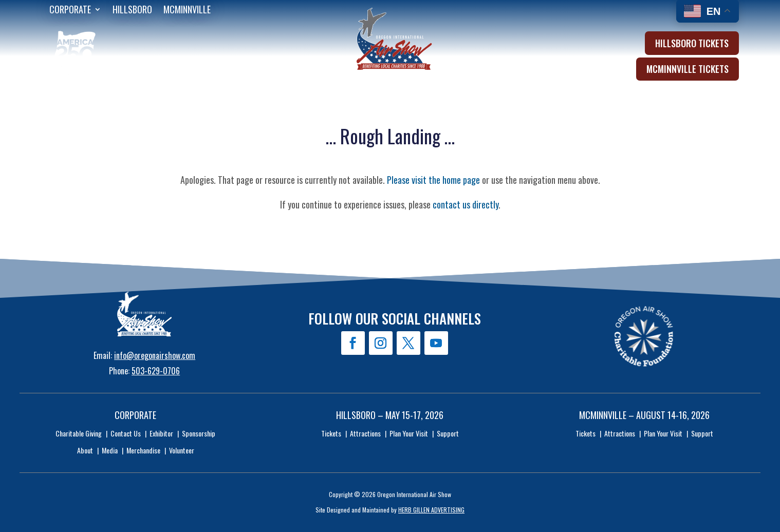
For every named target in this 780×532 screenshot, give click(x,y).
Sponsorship (199, 433)
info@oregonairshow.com (155, 355)
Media (110, 450)
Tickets (331, 433)
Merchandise (143, 450)
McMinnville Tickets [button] (688, 69)
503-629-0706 (156, 371)
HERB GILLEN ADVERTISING (431, 510)
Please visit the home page (433, 180)
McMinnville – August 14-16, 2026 (644, 415)
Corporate (135, 415)
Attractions (365, 433)
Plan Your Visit (409, 433)
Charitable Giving (79, 433)
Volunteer (182, 450)
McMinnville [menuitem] (187, 11)
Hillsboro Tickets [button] (692, 43)
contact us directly (466, 204)
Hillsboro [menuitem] (132, 11)
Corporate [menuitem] (70, 11)
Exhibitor (161, 433)
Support (448, 433)
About (85, 450)
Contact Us (126, 433)
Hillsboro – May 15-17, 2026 (390, 415)
